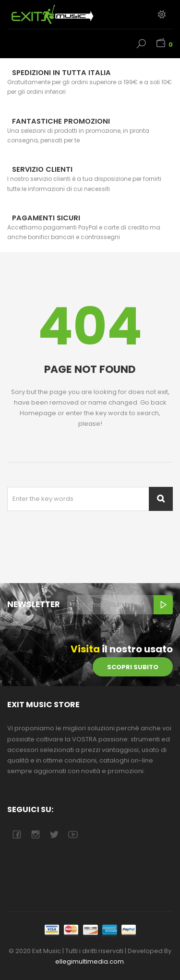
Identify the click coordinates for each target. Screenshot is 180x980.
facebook (17, 834)
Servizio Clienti (42, 169)
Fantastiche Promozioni (61, 121)
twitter (54, 834)
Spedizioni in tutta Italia (61, 73)
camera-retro (35, 834)
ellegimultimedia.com (90, 961)
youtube (73, 834)
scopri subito (133, 667)
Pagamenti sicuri (46, 218)
